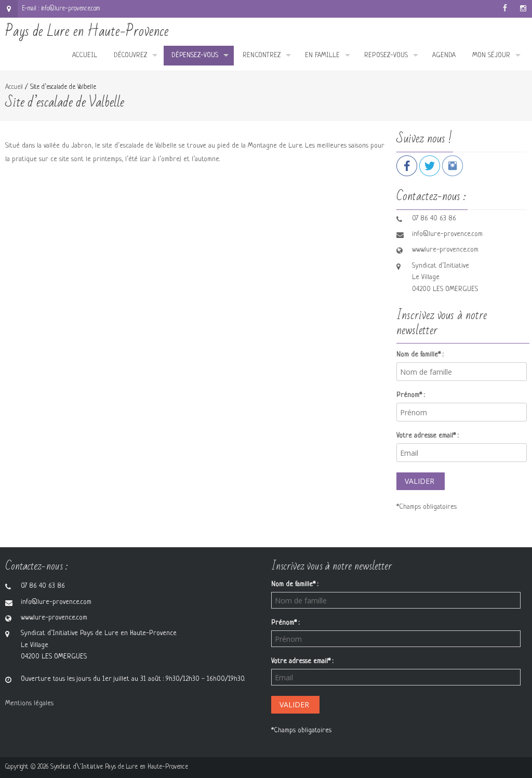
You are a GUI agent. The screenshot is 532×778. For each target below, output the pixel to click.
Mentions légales (29, 703)
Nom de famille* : (420, 355)
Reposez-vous (386, 55)
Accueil (85, 55)
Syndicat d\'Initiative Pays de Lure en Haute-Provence (119, 767)
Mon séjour (491, 55)
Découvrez (130, 55)
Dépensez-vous (195, 55)
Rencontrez (262, 55)
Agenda (444, 55)
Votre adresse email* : (427, 436)
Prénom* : (410, 395)
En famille (322, 55)
